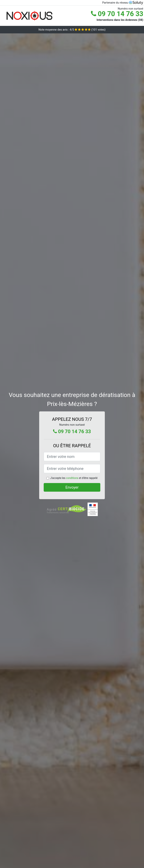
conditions (72, 478)
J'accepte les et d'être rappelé (74, 478)
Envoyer (72, 487)
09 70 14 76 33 (117, 14)
